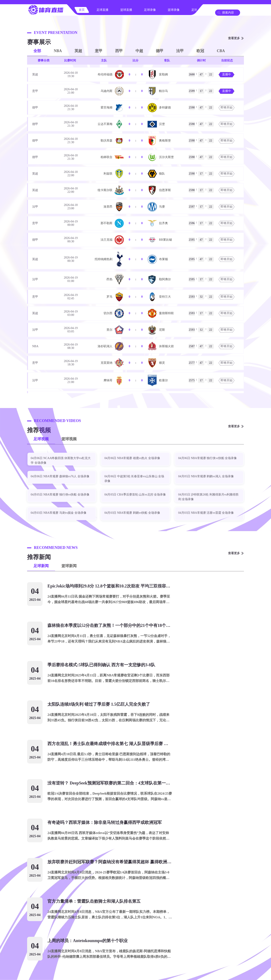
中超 (139, 51)
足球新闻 (41, 566)
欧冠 (200, 51)
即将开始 (227, 108)
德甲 (160, 51)
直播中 (227, 74)
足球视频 (41, 439)
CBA (221, 51)
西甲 (119, 51)
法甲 (180, 51)
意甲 (99, 51)
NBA (58, 51)
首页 (82, 10)
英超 (78, 51)
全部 (37, 51)
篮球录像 (174, 10)
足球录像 (150, 10)
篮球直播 (126, 10)
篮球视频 (69, 439)
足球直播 (102, 10)
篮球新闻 (69, 566)
